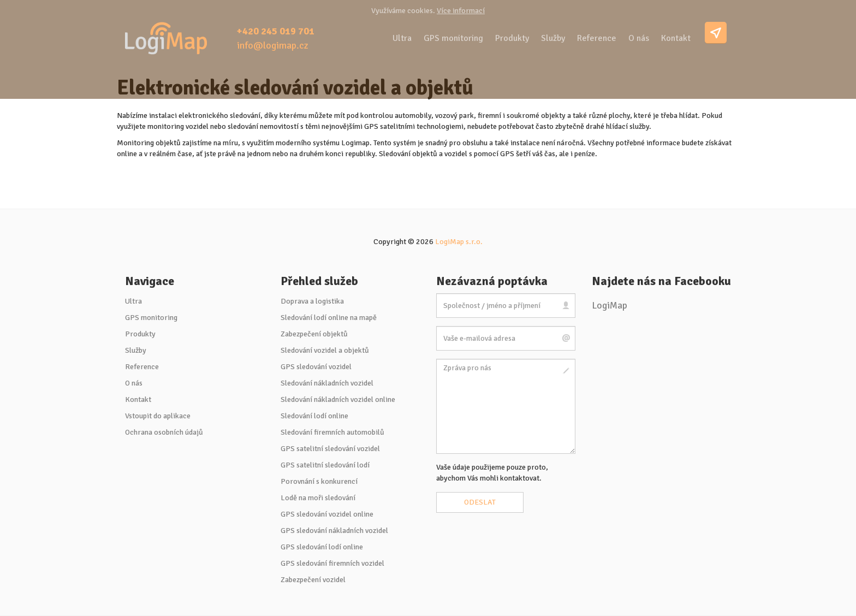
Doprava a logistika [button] (312, 301)
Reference (597, 38)
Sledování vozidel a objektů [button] (325, 350)
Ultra (402, 38)
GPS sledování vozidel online (327, 514)
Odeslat (480, 502)
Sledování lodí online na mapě (329, 318)
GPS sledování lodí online (322, 547)
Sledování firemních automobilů (332, 432)
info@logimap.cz (273, 45)
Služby (553, 38)
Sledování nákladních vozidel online (338, 399)
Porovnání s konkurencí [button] (319, 481)
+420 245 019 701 (276, 31)
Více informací (461, 11)
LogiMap (610, 306)
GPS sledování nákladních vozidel (334, 531)
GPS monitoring (453, 38)
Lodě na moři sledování (318, 498)
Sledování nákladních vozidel (327, 383)
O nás (639, 38)
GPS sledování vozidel (316, 367)
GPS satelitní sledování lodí (325, 465)
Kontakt (676, 38)
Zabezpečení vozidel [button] (313, 580)
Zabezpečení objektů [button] (314, 334)
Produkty (512, 38)
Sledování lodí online (314, 416)
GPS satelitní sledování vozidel (330, 449)
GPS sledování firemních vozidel (332, 563)
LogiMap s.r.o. (459, 242)
